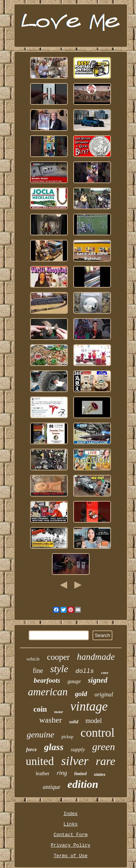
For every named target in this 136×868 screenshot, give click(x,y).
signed (98, 680)
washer (50, 720)
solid (74, 722)
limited (81, 774)
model (94, 721)
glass (54, 747)
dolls (85, 671)
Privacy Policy (71, 845)
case (105, 672)
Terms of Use (71, 856)
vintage (89, 706)
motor (58, 712)
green (104, 747)
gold (81, 694)
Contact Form (71, 835)
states (100, 774)
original (104, 694)
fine (38, 671)
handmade (96, 657)
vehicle (33, 659)
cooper (59, 657)
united (40, 761)
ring (62, 773)
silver (75, 761)
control (97, 733)
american (48, 692)
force (32, 750)
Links (71, 824)
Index (71, 814)
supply (78, 749)
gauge (74, 681)
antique (51, 787)
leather (42, 774)
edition (83, 784)
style (59, 669)
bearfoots (47, 680)
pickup (67, 737)
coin (40, 709)
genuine (40, 735)
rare (106, 761)
